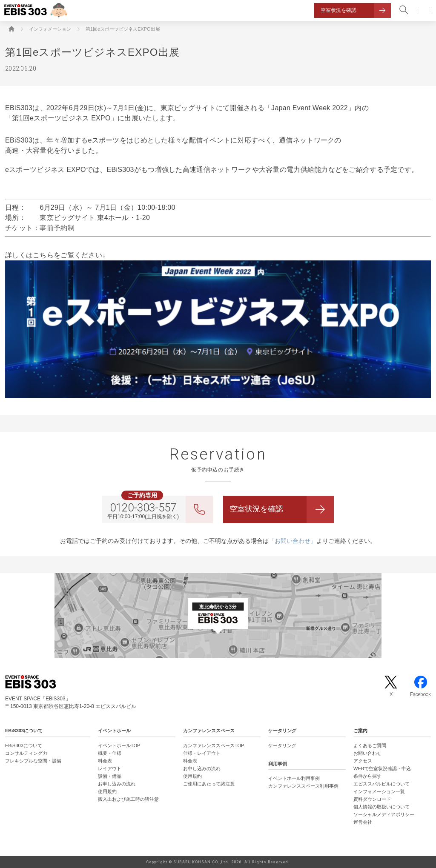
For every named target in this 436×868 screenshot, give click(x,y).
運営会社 (363, 822)
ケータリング (282, 745)
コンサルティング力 (26, 753)
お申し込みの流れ (117, 784)
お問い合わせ (367, 753)
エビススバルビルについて (381, 784)
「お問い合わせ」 (293, 541)
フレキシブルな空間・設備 (33, 761)
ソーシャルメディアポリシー (384, 814)
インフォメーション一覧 (379, 791)
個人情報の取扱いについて (381, 807)
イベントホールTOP (119, 745)
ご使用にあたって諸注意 (209, 784)
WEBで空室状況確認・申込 (382, 768)
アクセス (363, 761)
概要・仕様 (110, 753)
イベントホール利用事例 (294, 778)
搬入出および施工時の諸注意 (128, 799)
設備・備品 (110, 776)
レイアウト (110, 768)
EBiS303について (24, 745)
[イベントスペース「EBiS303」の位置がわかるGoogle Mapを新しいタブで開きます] (218, 616)
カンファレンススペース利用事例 (303, 786)
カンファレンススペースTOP (214, 745)
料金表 (105, 761)
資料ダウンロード (372, 799)
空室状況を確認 (338, 10)
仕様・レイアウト (202, 753)
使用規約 (107, 791)
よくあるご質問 (370, 745)
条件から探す (367, 776)
